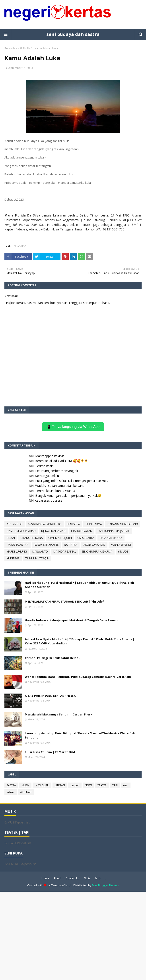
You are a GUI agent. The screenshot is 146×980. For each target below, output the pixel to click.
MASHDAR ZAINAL (65, 552)
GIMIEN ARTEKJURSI (60, 538)
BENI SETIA (73, 524)
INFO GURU (42, 785)
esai (126, 785)
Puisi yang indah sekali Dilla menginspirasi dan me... (72, 481)
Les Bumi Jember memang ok (57, 471)
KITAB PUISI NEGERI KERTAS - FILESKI (51, 696)
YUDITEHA (13, 558)
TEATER (102, 785)
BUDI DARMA (94, 524)
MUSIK (25, 785)
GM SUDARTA (86, 538)
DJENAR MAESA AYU (53, 531)
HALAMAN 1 (25, 48)
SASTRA (11, 785)
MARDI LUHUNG (17, 552)
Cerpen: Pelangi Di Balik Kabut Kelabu (53, 658)
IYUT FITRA (71, 545)
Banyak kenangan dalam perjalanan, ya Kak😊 (68, 496)
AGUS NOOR (15, 524)
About (57, 878)
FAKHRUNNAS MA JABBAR (114, 531)
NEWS (88, 785)
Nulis (87, 878)
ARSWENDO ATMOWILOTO (45, 524)
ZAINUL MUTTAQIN (37, 558)
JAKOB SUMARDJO (94, 545)
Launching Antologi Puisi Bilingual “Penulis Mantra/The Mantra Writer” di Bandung (80, 735)
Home (45, 878)
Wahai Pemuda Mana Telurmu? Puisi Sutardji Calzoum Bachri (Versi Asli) (78, 677)
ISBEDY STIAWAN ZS (46, 545)
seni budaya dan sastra (73, 34)
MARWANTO (40, 552)
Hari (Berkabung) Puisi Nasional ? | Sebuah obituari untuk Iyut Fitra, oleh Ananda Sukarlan (79, 585)
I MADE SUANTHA (18, 545)
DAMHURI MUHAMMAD (21, 531)
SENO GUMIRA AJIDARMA (97, 552)
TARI (115, 785)
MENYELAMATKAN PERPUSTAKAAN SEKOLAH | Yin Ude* (64, 601)
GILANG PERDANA (32, 538)
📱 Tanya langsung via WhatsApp (73, 427)
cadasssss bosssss (49, 500)
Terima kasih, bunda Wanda (55, 491)
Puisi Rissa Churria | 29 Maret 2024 (50, 752)
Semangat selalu (47, 476)
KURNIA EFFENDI (121, 545)
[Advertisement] (73, 935)
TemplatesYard (61, 885)
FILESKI (11, 538)
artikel (11, 792)
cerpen (75, 785)
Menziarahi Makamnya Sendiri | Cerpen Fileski (59, 714)
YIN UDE (123, 552)
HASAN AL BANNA (111, 538)
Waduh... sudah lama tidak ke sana (60, 486)
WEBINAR (26, 792)
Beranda (10, 48)
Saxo (98, 878)
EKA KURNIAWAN (82, 531)
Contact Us (73, 878)
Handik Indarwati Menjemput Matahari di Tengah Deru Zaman (71, 620)
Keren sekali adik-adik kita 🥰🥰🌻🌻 (62, 461)
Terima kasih (44, 466)
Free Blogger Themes (105, 885)
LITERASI (60, 785)
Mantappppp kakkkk (50, 456)
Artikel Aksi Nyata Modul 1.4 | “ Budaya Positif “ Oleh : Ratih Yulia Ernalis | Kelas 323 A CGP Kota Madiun (80, 641)
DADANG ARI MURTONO (123, 524)
